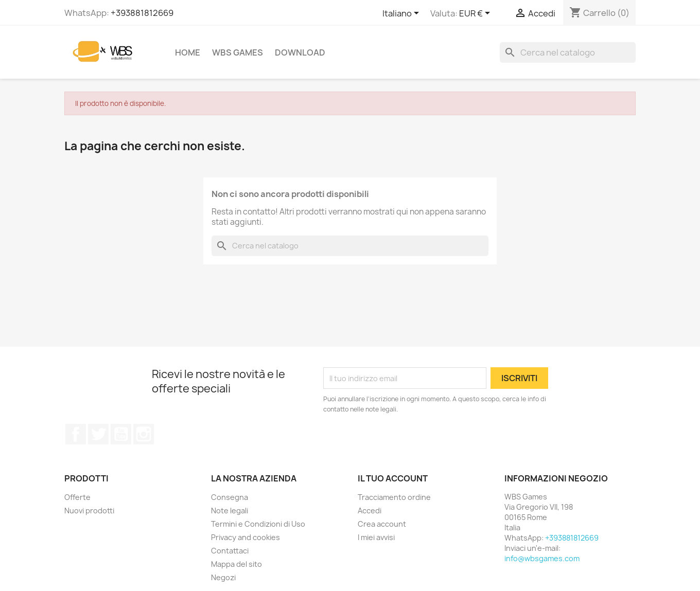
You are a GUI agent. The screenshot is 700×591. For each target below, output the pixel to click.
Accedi (370, 511)
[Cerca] (568, 52)
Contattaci (230, 551)
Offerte (77, 497)
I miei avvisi (376, 537)
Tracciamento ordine (394, 497)
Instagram (144, 434)
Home (188, 52)
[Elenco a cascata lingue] (402, 14)
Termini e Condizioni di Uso (258, 524)
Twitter (98, 434)
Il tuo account (393, 478)
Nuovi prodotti (89, 511)
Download (300, 52)
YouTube (121, 434)
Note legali (230, 511)
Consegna (230, 497)
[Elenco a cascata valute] (476, 14)
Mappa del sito (237, 564)
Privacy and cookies (246, 537)
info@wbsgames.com (542, 558)
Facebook (76, 434)
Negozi (223, 577)
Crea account (382, 524)
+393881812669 (142, 13)
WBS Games (238, 52)
